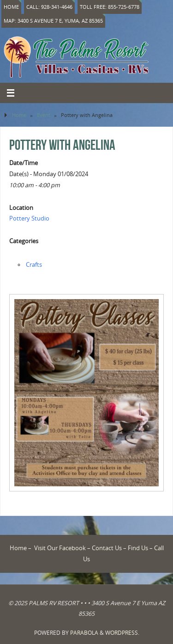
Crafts (34, 265)
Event (44, 115)
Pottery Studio (29, 218)
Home (11, 7)
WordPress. (122, 633)
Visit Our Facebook (60, 548)
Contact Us (107, 548)
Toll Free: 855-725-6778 (110, 7)
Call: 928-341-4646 (49, 7)
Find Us (138, 548)
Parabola (84, 633)
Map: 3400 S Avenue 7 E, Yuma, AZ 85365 (53, 21)
